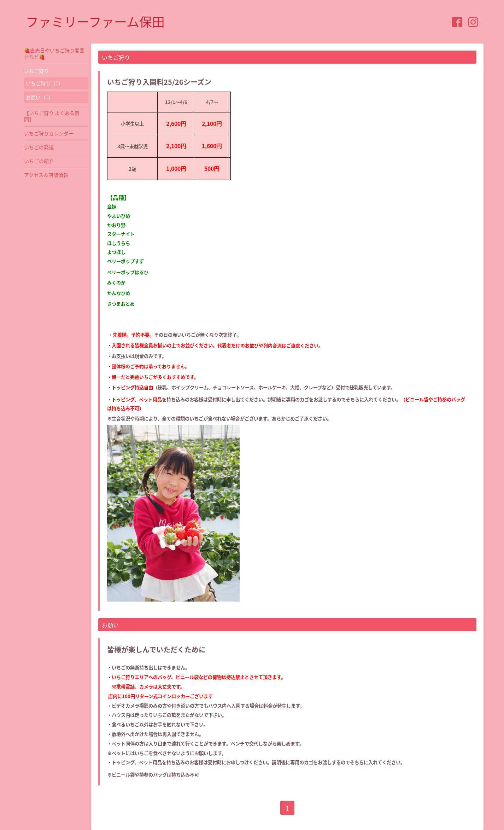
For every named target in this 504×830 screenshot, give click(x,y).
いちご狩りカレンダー (49, 133)
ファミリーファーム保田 (95, 22)
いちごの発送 (39, 147)
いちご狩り (36, 71)
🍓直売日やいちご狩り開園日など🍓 (54, 53)
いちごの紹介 (39, 161)
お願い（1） (40, 97)
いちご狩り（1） (45, 83)
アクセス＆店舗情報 (46, 175)
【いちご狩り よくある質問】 (52, 116)
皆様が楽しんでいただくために (156, 649)
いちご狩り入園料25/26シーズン (159, 82)
